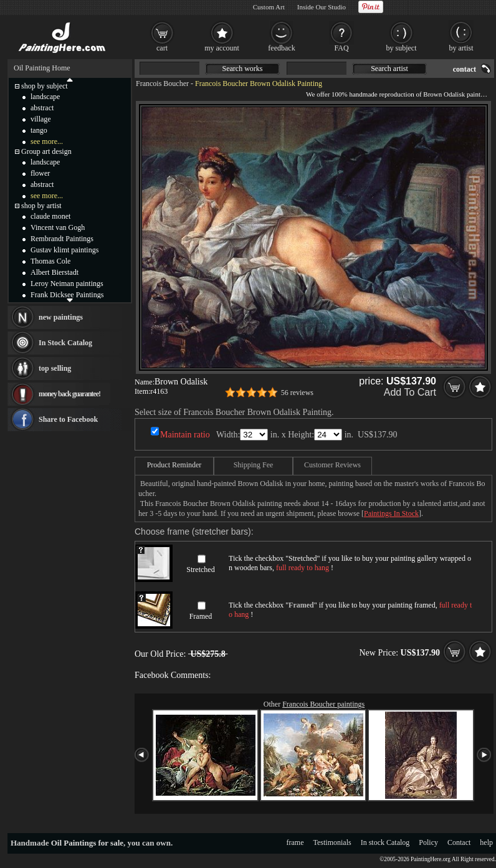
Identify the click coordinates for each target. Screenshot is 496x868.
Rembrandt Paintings (62, 239)
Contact (459, 842)
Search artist (389, 69)
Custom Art (269, 7)
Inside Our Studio (322, 7)
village (41, 119)
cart (162, 48)
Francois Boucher (162, 83)
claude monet (50, 216)
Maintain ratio (185, 435)
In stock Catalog (385, 842)
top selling (55, 368)
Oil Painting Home (42, 68)
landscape (45, 97)
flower (40, 173)
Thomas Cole (50, 261)
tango (39, 130)
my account (222, 48)
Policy (428, 842)
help (486, 842)
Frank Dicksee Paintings (67, 295)
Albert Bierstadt (55, 272)
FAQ (341, 48)
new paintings (61, 317)
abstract (42, 108)
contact (465, 69)
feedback (281, 48)
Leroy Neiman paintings (67, 284)
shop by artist (41, 206)
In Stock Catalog (65, 343)
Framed (201, 616)
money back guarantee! (69, 394)
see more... (47, 141)
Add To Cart (410, 392)
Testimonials (332, 842)
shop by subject (45, 86)
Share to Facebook (68, 419)
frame (295, 842)
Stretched (200, 570)
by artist (461, 48)
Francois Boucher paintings (323, 704)
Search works (243, 69)
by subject (402, 48)
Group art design (46, 151)
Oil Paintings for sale (87, 843)
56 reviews (297, 393)
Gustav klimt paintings (64, 250)
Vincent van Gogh (58, 227)
